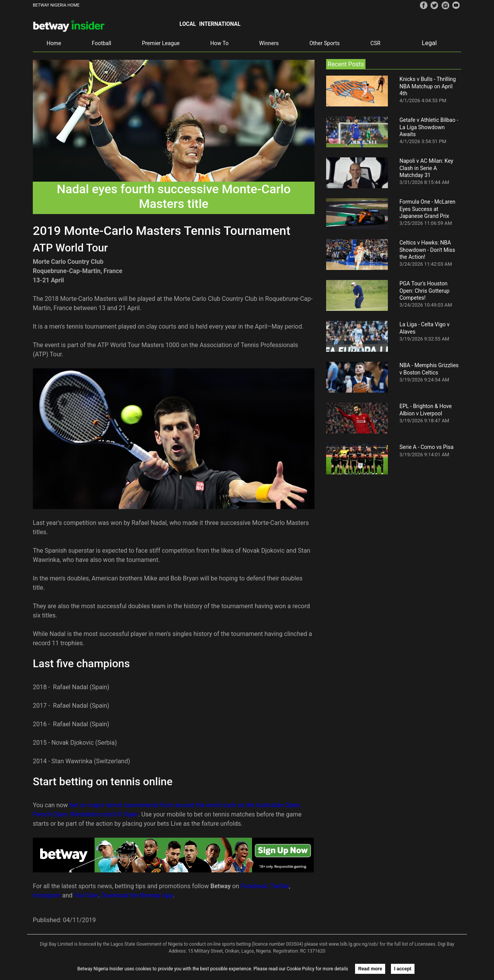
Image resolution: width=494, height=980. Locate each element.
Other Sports (325, 43)
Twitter (279, 886)
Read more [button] (370, 969)
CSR (376, 43)
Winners (269, 43)
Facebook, (255, 886)
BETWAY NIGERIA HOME (56, 5)
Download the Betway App (137, 895)
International (220, 24)
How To (219, 43)
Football (102, 43)
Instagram (47, 895)
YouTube (86, 895)
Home (54, 43)
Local (188, 24)
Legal (429, 43)
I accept (403, 969)
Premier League (161, 43)
